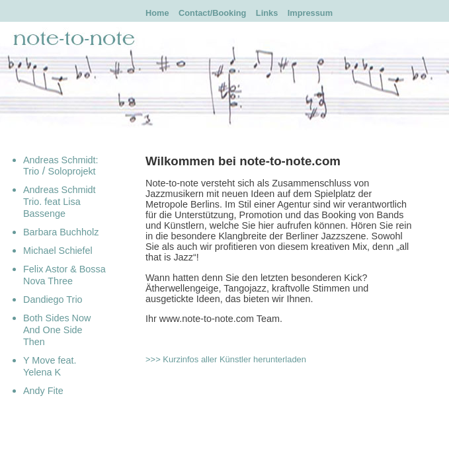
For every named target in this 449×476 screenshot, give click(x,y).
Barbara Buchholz (61, 232)
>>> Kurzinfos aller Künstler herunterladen (226, 359)
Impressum (310, 13)
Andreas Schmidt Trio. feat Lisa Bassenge (60, 202)
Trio (31, 171)
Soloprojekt (72, 171)
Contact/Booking (212, 13)
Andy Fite (43, 391)
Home (157, 13)
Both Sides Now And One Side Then (57, 330)
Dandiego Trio (53, 299)
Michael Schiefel (58, 251)
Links (267, 13)
